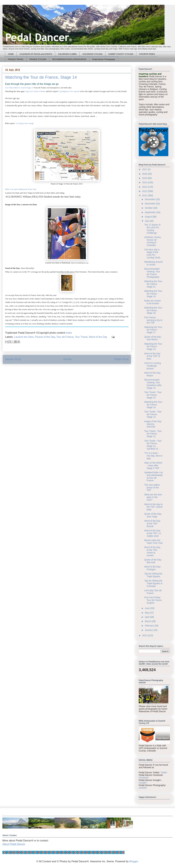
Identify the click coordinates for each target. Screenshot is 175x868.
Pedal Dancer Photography (104, 59)
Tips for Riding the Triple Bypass (153, 575)
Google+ (143, 783)
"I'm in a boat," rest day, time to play (153, 456)
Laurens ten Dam (24, 337)
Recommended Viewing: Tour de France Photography (152, 273)
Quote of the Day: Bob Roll (153, 561)
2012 (145, 191)
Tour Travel (81, 337)
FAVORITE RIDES (147, 54)
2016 (145, 174)
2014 (145, 182)
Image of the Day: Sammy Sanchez (153, 424)
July (147, 221)
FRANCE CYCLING (38, 59)
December (150, 199)
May (147, 613)
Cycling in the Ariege (25, 123)
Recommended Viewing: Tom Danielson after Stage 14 (153, 384)
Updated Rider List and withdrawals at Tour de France (154, 476)
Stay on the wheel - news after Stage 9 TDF (153, 465)
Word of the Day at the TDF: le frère (152, 356)
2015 (145, 178)
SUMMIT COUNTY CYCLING (121, 54)
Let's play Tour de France (153, 592)
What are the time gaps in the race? (153, 497)
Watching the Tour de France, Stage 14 (153, 405)
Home (68, 359)
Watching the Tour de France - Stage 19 (153, 294)
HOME (11, 54)
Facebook (144, 778)
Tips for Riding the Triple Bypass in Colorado (153, 583)
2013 (145, 187)
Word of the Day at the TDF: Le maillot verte (153, 533)
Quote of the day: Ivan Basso (153, 338)
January (149, 630)
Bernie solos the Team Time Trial (153, 542)
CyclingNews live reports (69, 91)
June (147, 608)
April (147, 617)
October (149, 208)
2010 (145, 635)
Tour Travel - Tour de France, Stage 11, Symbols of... (153, 445)
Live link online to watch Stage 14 (19, 88)
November (150, 204)
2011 (145, 195)
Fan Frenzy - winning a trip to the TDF (153, 320)
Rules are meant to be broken (152, 302)
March (148, 621)
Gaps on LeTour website (35, 91)
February (150, 626)
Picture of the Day (45, 337)
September (150, 212)
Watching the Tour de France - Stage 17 (153, 330)
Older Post (121, 359)
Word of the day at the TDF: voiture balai (153, 507)
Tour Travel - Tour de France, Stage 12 (153, 434)
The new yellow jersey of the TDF (152, 488)
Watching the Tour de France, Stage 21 (153, 284)
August (149, 217)
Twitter (164, 772)
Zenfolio (143, 788)
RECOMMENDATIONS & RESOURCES (69, 59)
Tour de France (65, 337)
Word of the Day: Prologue (153, 568)
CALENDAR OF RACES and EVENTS (36, 54)
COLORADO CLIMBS (67, 54)
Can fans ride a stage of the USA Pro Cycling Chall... (153, 254)
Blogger (134, 861)
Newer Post (13, 359)
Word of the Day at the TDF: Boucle (152, 524)
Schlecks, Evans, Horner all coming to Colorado (153, 241)
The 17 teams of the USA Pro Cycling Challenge (152, 229)
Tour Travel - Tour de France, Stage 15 (153, 395)
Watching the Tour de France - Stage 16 (153, 347)
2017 (145, 169)
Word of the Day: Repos (153, 374)
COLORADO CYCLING (92, 54)
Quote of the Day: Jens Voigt (153, 515)
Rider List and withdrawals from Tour (21, 189)
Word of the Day (98, 337)
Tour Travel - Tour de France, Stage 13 (153, 414)
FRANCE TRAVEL (16, 59)
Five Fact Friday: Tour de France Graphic (153, 600)
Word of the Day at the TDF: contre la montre (152, 551)
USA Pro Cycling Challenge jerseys (152, 366)
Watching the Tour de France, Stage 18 (153, 310)
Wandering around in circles (153, 263)
